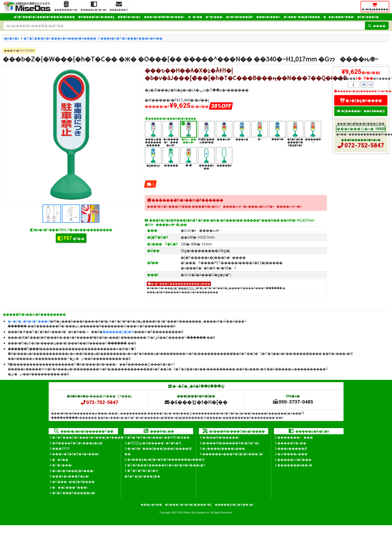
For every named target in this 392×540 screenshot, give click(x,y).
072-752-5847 (364, 145)
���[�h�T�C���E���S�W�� (131, 38)
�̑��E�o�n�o (129, 17)
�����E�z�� (292, 443)
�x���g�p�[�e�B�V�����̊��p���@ (166, 459)
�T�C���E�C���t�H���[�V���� (44, 17)
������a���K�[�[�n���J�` (233, 454)
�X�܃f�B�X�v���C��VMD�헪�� (158, 437)
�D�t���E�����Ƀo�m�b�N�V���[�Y (166, 465)
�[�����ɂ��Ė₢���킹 (361, 111)
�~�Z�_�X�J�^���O (29, 321)
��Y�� (195, 17)
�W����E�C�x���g (96, 17)
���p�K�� (151, 504)
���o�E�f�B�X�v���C (164, 17)
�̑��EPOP (61, 448)
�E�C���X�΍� (368, 17)
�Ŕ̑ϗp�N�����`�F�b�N (154, 443)
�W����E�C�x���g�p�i (77, 443)
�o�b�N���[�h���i (73, 471)
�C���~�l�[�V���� (302, 17)
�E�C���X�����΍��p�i (74, 493)
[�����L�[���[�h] (184, 26)
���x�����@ (292, 448)
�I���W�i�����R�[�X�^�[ (231, 443)
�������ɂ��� (295, 437)
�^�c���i (214, 17)
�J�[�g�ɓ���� (361, 100)
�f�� (71, 238)
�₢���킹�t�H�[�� (196, 402)
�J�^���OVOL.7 (183, 288)
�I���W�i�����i (221, 437)
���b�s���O (268, 17)
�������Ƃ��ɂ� (295, 465)
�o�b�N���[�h (239, 17)
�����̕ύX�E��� (294, 459)
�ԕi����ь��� (292, 454)
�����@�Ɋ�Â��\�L (234, 504)
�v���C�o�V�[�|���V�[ (188, 504)
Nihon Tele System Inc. (197, 512)
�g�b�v (12, 38)
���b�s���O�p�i (71, 476)
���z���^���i (339, 17)
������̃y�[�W (118, 332)
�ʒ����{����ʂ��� (224, 448)
